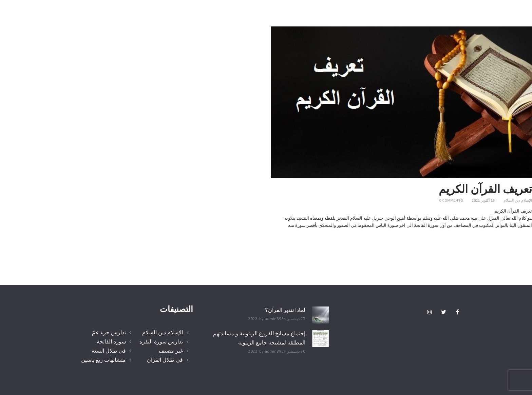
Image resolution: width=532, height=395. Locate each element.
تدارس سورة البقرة (161, 341)
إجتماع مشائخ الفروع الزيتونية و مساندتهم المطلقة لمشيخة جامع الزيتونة (259, 338)
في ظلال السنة (109, 351)
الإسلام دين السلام (518, 200)
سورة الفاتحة (111, 341)
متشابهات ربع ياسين (103, 360)
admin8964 (275, 319)
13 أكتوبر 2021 (483, 200)
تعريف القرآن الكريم (485, 189)
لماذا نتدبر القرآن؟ (285, 310)
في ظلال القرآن (165, 360)
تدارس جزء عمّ (109, 332)
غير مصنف (171, 351)
